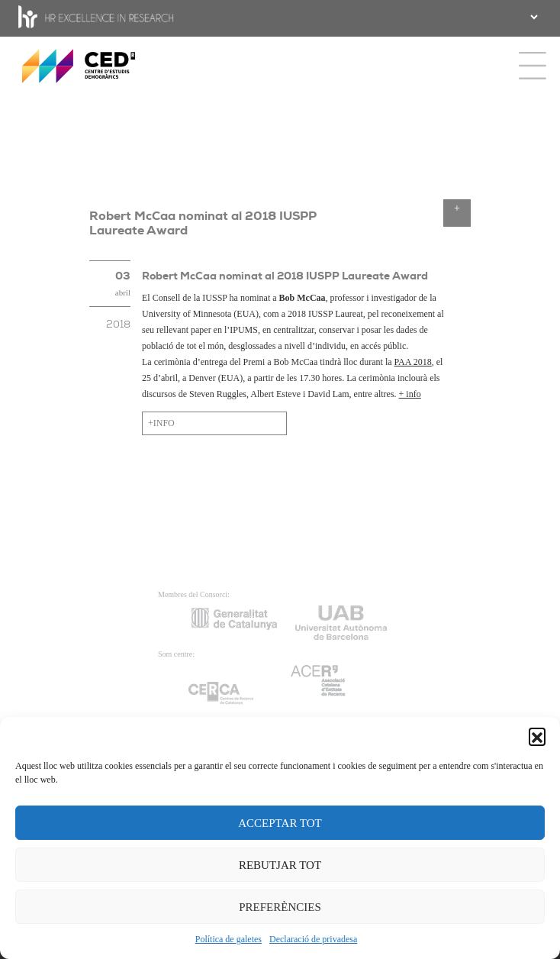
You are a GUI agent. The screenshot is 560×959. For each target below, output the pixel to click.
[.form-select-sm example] (533, 17)
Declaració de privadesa (313, 939)
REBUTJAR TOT (280, 865)
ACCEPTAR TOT (280, 823)
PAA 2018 (413, 362)
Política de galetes (229, 939)
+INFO (161, 423)
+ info (410, 394)
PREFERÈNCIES (280, 907)
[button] (537, 736)
